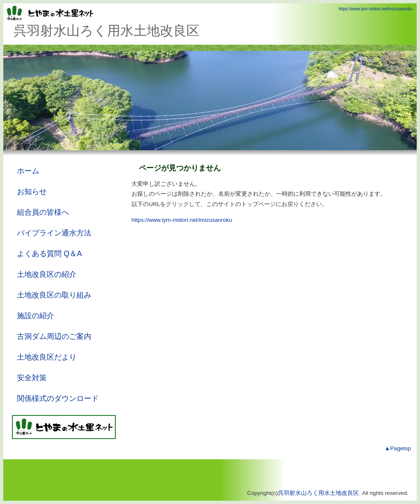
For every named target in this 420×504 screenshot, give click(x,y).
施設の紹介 (36, 316)
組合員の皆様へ (43, 212)
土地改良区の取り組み (54, 295)
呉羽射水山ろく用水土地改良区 (318, 493)
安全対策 (32, 378)
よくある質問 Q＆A (49, 254)
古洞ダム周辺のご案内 (54, 336)
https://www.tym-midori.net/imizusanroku (376, 9)
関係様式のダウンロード (58, 398)
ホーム (28, 171)
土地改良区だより (47, 357)
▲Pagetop (398, 448)
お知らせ (32, 192)
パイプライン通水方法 (54, 233)
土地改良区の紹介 (47, 274)
